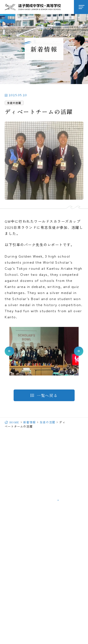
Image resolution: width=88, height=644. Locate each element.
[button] (9, 351)
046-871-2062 (30, 489)
